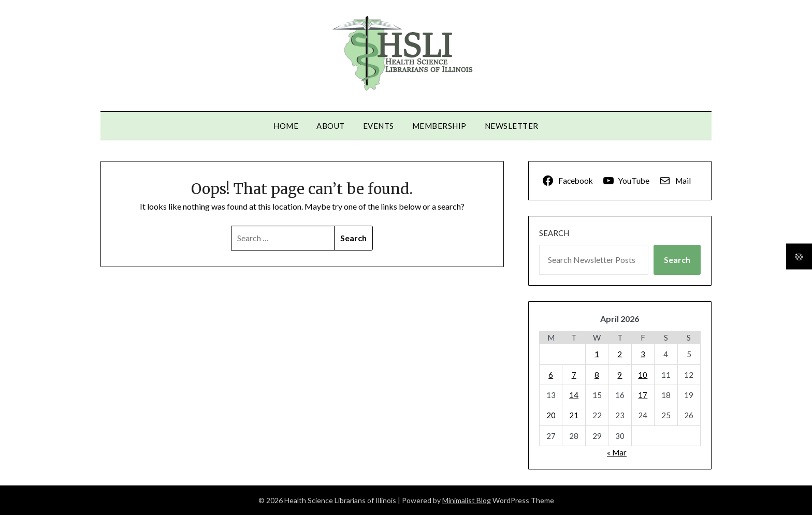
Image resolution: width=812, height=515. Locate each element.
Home (286, 126)
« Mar (617, 452)
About (331, 126)
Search (554, 233)
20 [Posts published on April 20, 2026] (551, 415)
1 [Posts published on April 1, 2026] (597, 354)
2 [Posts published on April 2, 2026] (620, 354)
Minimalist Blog (467, 500)
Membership (439, 126)
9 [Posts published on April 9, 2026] (620, 375)
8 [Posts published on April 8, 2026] (597, 375)
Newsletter (512, 126)
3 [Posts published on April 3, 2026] (643, 354)
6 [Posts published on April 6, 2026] (551, 375)
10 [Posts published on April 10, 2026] (643, 375)
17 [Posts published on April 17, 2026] (643, 395)
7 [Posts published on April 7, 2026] (574, 375)
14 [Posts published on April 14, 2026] (574, 395)
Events (379, 126)
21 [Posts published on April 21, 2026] (574, 415)
